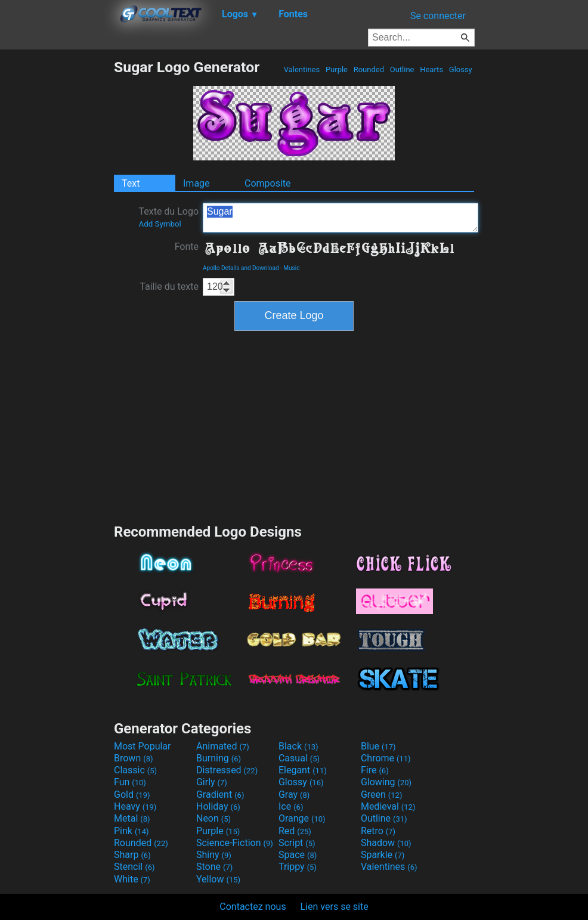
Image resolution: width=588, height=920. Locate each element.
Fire (375, 770)
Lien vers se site (335, 907)
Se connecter (438, 16)
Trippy (298, 867)
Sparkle (383, 855)
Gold (132, 794)
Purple (337, 69)
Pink (131, 831)
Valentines (301, 69)
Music (291, 268)
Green (382, 794)
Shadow (386, 843)
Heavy (135, 806)
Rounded (369, 69)
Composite (268, 183)
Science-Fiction (235, 843)
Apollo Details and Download (241, 268)
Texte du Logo (168, 217)
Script (297, 843)
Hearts (431, 69)
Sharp (132, 855)
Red (295, 831)
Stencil (134, 867)
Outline (402, 69)
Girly (212, 782)
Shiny (214, 855)
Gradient (220, 794)
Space (298, 855)
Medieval (388, 806)
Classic (135, 770)
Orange (302, 818)
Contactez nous (253, 907)
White (132, 879)
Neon (213, 818)
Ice (291, 806)
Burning (219, 758)
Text (131, 183)
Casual (299, 758)
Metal (132, 818)
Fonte (187, 247)
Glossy (461, 69)
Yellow (218, 879)
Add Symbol (160, 224)
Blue (378, 746)
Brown (133, 758)
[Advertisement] (57, 237)
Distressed (227, 770)
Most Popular (143, 746)
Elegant (303, 770)
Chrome (386, 758)
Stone (214, 867)
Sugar (341, 218)
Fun (130, 782)
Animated (223, 746)
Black (298, 746)
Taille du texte (169, 286)
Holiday (218, 806)
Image (196, 183)
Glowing (386, 782)
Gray (294, 794)
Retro (378, 831)
